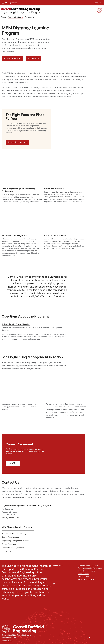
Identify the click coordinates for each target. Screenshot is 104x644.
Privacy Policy (7, 640)
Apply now (33, 58)
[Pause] (90, 638)
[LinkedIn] (54, 584)
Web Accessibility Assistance (90, 568)
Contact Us (6, 551)
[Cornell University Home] (6, 629)
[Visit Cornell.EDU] (100, 12)
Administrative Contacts (88, 565)
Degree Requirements (17, 142)
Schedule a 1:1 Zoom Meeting (16, 324)
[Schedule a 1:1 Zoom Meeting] (77, 335)
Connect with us (13, 58)
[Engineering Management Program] (21, 11)
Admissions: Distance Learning (14, 533)
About (3, 17)
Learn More (13, 463)
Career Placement (9, 544)
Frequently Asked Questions (13, 548)
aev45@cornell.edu (10, 518)
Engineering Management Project (15, 541)
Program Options (15, 17)
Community (30, 17)
